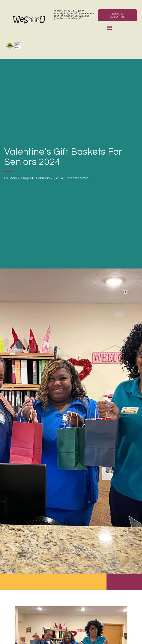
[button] (110, 28)
